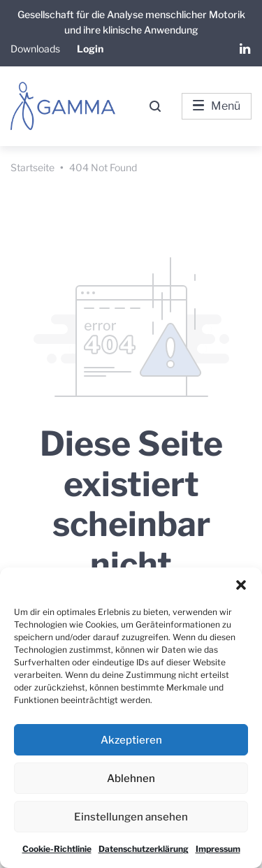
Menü (217, 106)
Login (90, 49)
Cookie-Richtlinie (57, 849)
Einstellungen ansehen (131, 817)
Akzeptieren (131, 740)
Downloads (35, 49)
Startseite (32, 167)
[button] (241, 585)
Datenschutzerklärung (144, 849)
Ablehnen (131, 779)
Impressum (218, 849)
